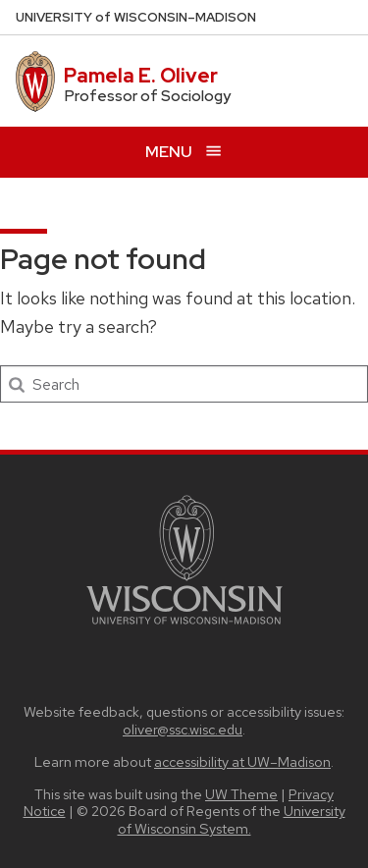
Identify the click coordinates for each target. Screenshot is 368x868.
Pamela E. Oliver (141, 76)
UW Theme (241, 794)
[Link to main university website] (184, 628)
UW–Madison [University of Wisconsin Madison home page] (136, 17)
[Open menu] (184, 152)
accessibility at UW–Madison (242, 761)
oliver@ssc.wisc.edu (183, 729)
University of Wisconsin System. (232, 819)
